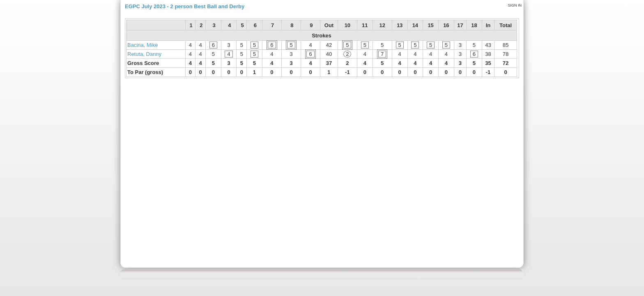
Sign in (515, 5)
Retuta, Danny (144, 54)
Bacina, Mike (143, 45)
